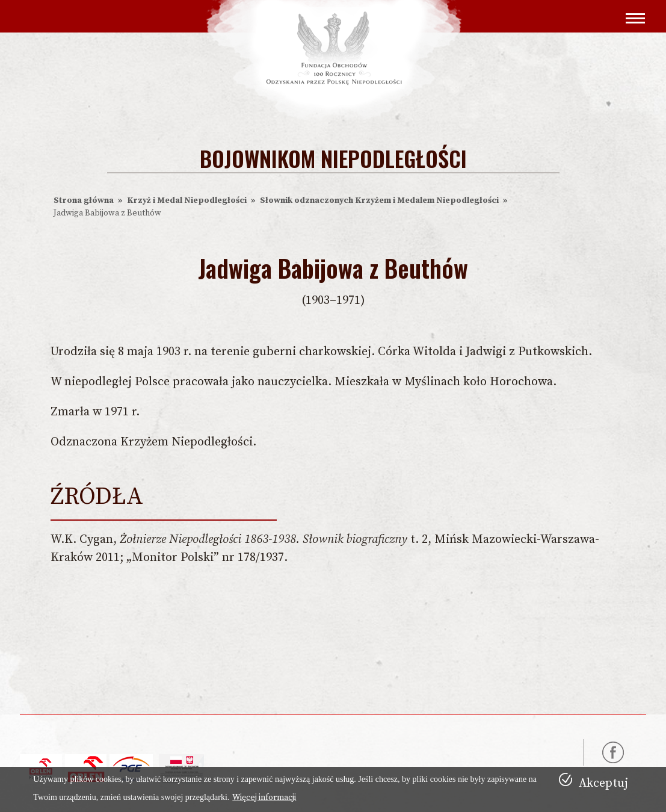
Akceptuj (603, 783)
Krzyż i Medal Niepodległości (187, 200)
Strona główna (84, 200)
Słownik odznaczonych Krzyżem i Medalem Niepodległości (379, 200)
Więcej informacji (264, 798)
